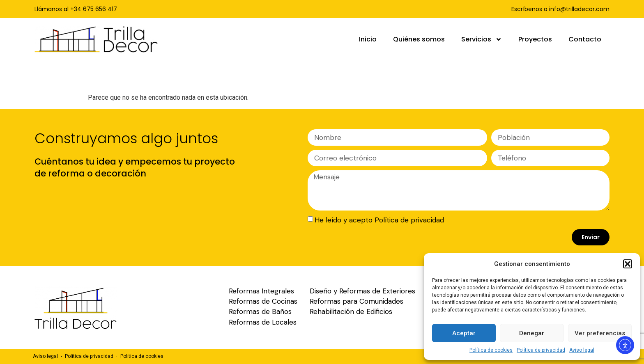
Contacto (585, 39)
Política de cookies (491, 350)
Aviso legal (582, 350)
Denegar (532, 333)
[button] (628, 264)
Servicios (482, 39)
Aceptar (464, 333)
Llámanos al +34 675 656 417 (76, 9)
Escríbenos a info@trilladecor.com (560, 9)
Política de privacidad (541, 350)
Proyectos (535, 39)
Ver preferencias (600, 333)
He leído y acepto (379, 220)
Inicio (368, 39)
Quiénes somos (419, 39)
